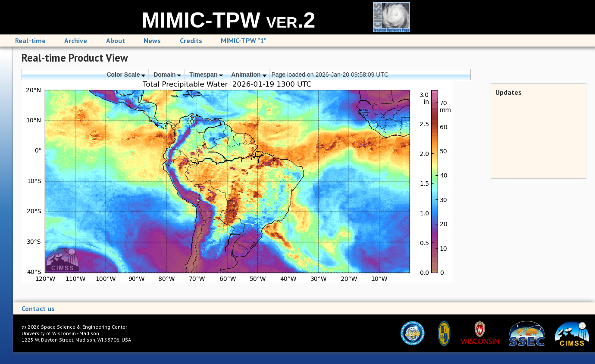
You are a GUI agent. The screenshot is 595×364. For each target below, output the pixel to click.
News (152, 40)
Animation (249, 75)
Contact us (38, 308)
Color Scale (126, 75)
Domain (167, 75)
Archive (76, 40)
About (116, 40)
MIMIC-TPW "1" (244, 40)
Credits (191, 40)
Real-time (30, 40)
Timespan (206, 75)
